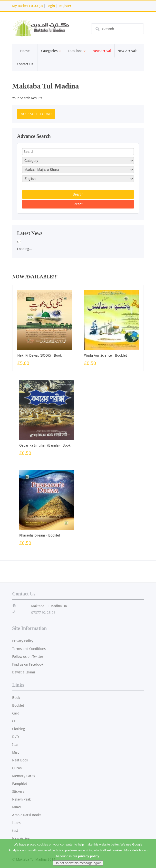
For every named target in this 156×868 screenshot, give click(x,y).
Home (25, 51)
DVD (16, 737)
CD (14, 721)
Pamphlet (20, 784)
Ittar (16, 745)
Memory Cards (24, 776)
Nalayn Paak (21, 799)
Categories (51, 51)
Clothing (19, 729)
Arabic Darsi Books (27, 815)
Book (16, 698)
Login (51, 6)
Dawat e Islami (24, 672)
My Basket (27, 6)
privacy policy (89, 860)
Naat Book (20, 760)
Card (16, 713)
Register (65, 6)
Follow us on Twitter (28, 657)
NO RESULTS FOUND (36, 114)
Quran (17, 768)
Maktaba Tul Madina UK (49, 606)
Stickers (18, 791)
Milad (16, 807)
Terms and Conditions (29, 649)
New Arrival (21, 838)
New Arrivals (127, 51)
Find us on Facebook (28, 664)
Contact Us (25, 64)
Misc (16, 752)
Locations (76, 51)
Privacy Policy (23, 641)
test (15, 831)
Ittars (16, 823)
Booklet (18, 705)
